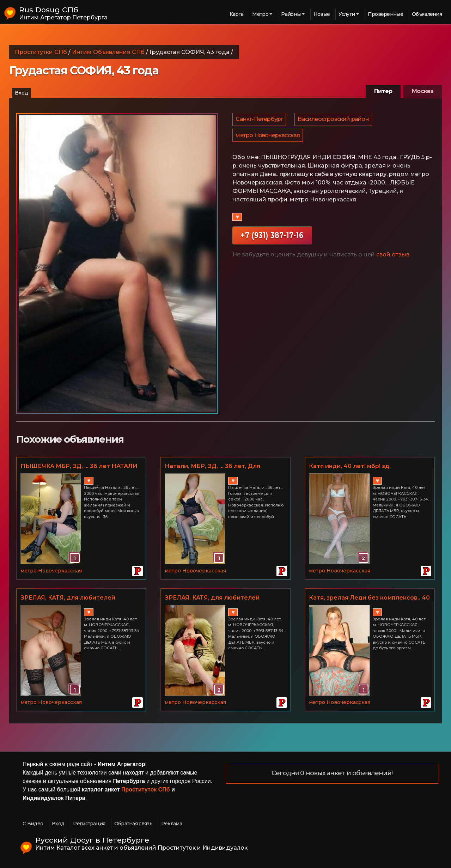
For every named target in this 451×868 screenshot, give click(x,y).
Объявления (427, 14)
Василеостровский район (334, 120)
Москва (423, 91)
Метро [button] (260, 14)
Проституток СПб (146, 790)
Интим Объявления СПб (108, 52)
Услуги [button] (347, 14)
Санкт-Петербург (260, 120)
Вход (22, 93)
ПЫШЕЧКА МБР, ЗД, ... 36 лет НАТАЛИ (79, 466)
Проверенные (385, 14)
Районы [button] (291, 14)
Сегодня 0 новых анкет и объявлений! (332, 773)
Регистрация (89, 824)
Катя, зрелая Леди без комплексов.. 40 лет (369, 598)
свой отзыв (393, 259)
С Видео (33, 824)
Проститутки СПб (41, 52)
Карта (237, 14)
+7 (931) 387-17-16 (272, 240)
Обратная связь (133, 824)
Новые (322, 14)
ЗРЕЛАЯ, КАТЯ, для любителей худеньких (68, 598)
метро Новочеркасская (268, 139)
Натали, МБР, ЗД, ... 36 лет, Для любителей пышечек (212, 467)
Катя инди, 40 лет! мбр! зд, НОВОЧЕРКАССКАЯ (350, 467)
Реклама (172, 824)
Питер (383, 91)
